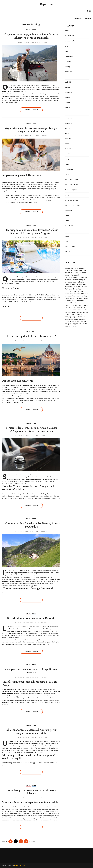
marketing (69, 149)
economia (69, 92)
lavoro (67, 128)
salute (67, 174)
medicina (68, 154)
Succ (31, 841)
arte (67, 46)
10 (26, 841)
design (67, 87)
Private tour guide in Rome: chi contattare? (31, 336)
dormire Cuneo (31, 479)
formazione (69, 118)
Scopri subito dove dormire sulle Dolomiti (31, 618)
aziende (68, 61)
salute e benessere (72, 180)
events (67, 97)
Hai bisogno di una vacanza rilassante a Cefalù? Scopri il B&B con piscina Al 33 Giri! (31, 231)
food (67, 113)
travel (28, 30)
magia (67, 144)
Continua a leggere (31, 110)
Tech (67, 221)
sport (67, 216)
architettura (69, 36)
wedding (68, 251)
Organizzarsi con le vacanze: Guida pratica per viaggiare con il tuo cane (31, 129)
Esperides (46, 4)
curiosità (68, 82)
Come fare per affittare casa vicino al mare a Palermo (31, 792)
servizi (67, 195)
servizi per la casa (71, 200)
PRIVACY (74, 326)
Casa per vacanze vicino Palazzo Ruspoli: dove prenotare (31, 671)
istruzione (68, 123)
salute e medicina (71, 185)
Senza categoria (71, 190)
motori (67, 159)
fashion (68, 103)
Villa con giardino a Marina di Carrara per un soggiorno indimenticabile (31, 731)
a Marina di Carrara (23, 741)
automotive (69, 56)
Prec (6, 841)
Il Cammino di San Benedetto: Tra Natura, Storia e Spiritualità (31, 525)
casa (67, 77)
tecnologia (69, 226)
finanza (68, 108)
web (66, 241)
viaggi (34, 30)
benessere (69, 72)
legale (67, 133)
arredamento (70, 41)
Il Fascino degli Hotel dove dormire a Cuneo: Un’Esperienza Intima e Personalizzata (31, 429)
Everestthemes (19, 866)
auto (67, 51)
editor (46, 42)
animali (68, 31)
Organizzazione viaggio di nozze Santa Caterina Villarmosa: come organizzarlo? (31, 36)
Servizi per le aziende (73, 205)
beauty (68, 67)
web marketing (70, 246)
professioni (69, 169)
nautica (68, 164)
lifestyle (68, 138)
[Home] (76, 18)
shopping (68, 210)
